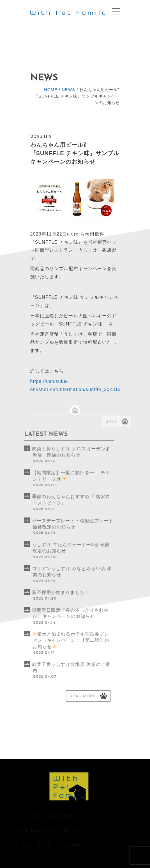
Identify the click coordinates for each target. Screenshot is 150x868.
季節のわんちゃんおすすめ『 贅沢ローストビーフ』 (56, 500)
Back (121, 421)
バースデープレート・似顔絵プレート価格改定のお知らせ (57, 524)
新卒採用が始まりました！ (45, 592)
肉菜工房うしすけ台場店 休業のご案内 (56, 667)
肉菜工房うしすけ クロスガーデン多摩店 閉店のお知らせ (56, 452)
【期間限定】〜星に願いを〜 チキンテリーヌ (56, 476)
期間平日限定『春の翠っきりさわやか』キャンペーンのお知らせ (55, 613)
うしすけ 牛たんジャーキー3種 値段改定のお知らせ (56, 548)
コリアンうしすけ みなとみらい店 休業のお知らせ (56, 572)
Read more (67, 696)
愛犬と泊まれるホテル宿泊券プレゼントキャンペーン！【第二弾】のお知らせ (55, 640)
